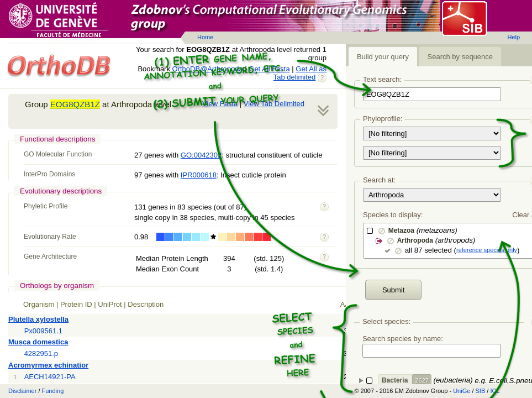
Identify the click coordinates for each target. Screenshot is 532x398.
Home (205, 37)
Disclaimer (22, 391)
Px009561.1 (43, 331)
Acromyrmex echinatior (48, 365)
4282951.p (41, 354)
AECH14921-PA (50, 377)
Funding (53, 391)
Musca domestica (38, 342)
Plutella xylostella (38, 319)
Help (513, 37)
